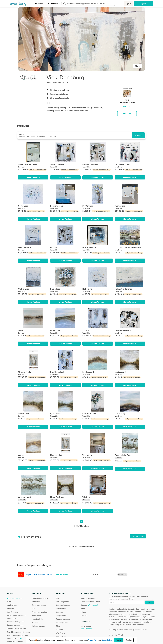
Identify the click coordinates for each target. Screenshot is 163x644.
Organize (40, 3)
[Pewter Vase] (98, 194)
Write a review (138, 536)
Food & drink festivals (40, 598)
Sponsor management (16, 625)
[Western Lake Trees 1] (130, 443)
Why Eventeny (13, 612)
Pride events (36, 615)
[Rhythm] (65, 235)
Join (149, 602)
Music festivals (37, 619)
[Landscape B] (33, 401)
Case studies (61, 609)
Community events (39, 605)
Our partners (61, 615)
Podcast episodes (63, 619)
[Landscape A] (130, 360)
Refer (58, 598)
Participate (54, 3)
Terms (83, 609)
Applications (12, 605)
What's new (61, 633)
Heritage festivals (38, 626)
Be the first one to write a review (82, 546)
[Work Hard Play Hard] (130, 318)
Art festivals (36, 602)
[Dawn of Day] (130, 401)
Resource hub (61, 636)
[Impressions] (130, 194)
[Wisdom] (98, 485)
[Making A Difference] (130, 277)
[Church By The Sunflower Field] (130, 235)
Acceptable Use (141, 630)
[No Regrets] (98, 277)
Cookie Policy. (107, 640)
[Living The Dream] (65, 485)
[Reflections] (65, 318)
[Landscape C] (98, 360)
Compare (60, 612)
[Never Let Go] (33, 194)
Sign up (143, 4)
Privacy (83, 612)
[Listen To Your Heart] (98, 152)
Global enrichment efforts (90, 602)
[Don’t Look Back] (65, 360)
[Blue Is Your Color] (98, 235)
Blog (58, 626)
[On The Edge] (33, 277)
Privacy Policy (93, 640)
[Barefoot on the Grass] (33, 152)
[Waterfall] (33, 443)
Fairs (33, 609)
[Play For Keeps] (33, 235)
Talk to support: (90, 628)
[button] (40, 4)
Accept (119, 640)
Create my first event (15, 598)
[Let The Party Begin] (130, 152)
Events (10, 602)
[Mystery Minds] (33, 360)
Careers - (89, 605)
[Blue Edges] (65, 277)
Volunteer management (16, 621)
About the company (88, 598)
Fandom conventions (40, 612)
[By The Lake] (65, 401)
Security (84, 615)
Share (137, 66)
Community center (63, 605)
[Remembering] (65, 194)
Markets (35, 622)
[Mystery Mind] (65, 443)
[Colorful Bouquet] (98, 401)
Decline (129, 640)
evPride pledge (62, 622)
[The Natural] (98, 443)
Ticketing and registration (17, 628)
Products (11, 609)
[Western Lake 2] (33, 485)
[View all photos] (81, 39)
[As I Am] (98, 318)
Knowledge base (62, 602)
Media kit (60, 629)
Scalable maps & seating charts (19, 632)
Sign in (128, 4)
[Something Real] (65, 152)
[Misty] (33, 318)
